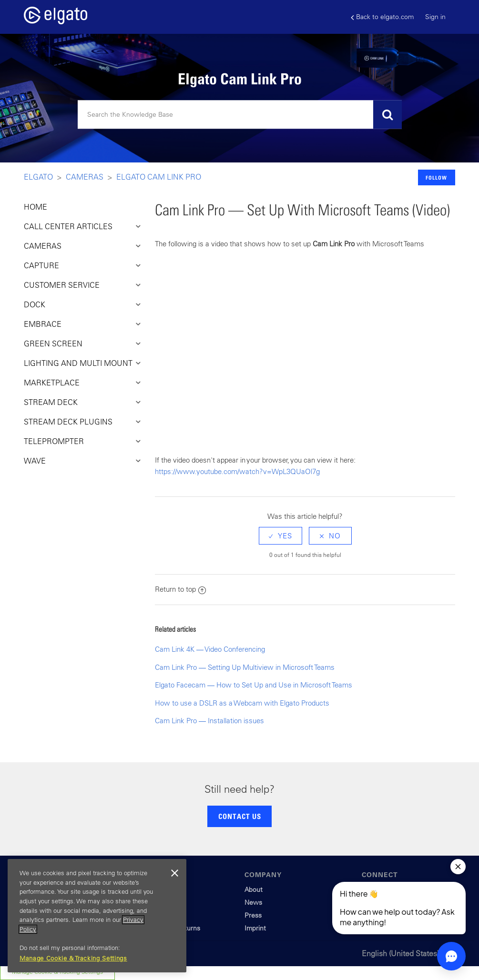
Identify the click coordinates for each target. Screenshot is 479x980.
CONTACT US (240, 816)
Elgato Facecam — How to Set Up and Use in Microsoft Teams (254, 685)
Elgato (38, 177)
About (254, 889)
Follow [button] (436, 177)
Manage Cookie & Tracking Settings (73, 958)
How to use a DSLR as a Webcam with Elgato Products (242, 703)
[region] (97, 916)
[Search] (240, 115)
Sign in (435, 17)
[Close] (174, 873)
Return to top (180, 589)
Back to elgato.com (382, 17)
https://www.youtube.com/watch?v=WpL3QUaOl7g (237, 471)
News (253, 902)
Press (253, 915)
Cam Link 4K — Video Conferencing (210, 649)
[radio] (280, 536)
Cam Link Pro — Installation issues (209, 721)
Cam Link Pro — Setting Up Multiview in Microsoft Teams (245, 667)
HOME (36, 207)
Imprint (255, 928)
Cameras (85, 177)
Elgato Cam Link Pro (159, 177)
